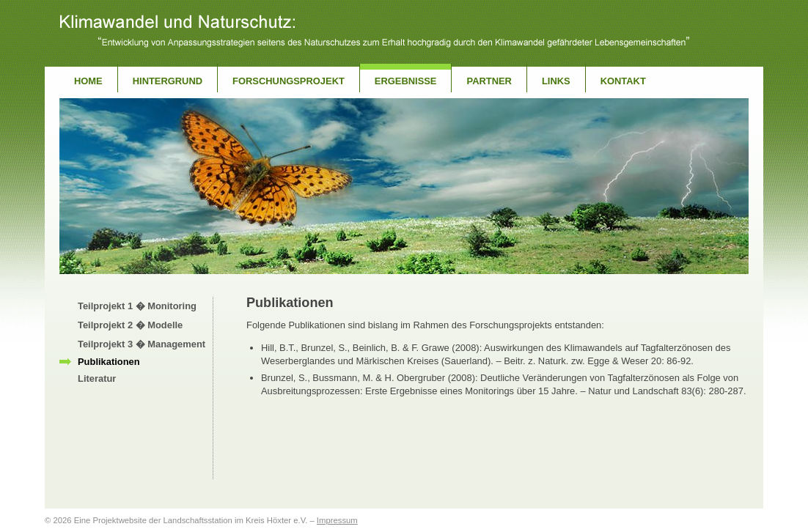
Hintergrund (168, 81)
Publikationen (109, 362)
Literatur (97, 378)
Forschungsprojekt (289, 81)
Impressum (337, 520)
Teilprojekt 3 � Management (142, 344)
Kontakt (623, 81)
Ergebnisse (406, 81)
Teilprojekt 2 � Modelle (130, 325)
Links (556, 81)
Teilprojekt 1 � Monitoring (137, 306)
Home (88, 81)
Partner (489, 81)
